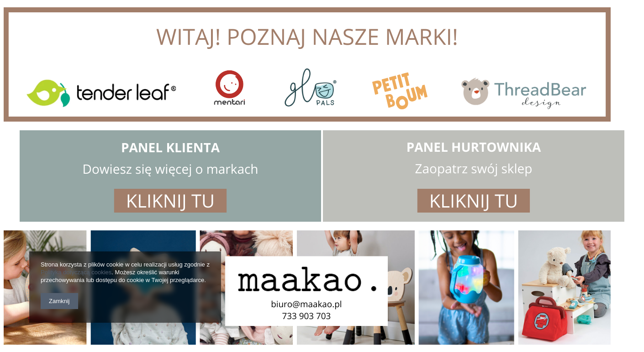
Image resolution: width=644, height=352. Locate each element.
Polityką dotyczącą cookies (76, 272)
